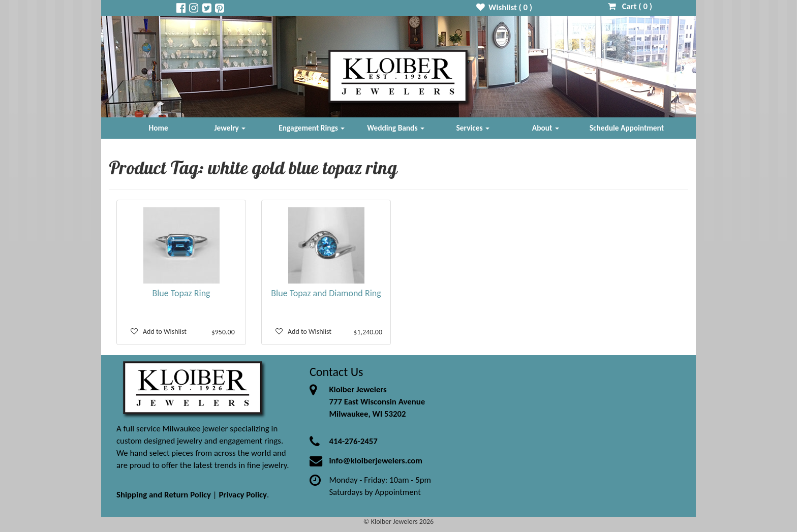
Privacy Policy (243, 495)
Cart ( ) (630, 6)
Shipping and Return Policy (164, 495)
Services (473, 128)
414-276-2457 (353, 441)
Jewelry (230, 128)
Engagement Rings (312, 128)
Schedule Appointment (627, 128)
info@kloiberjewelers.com (376, 461)
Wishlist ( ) (504, 7)
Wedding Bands (396, 128)
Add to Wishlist (159, 332)
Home (159, 128)
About (546, 128)
